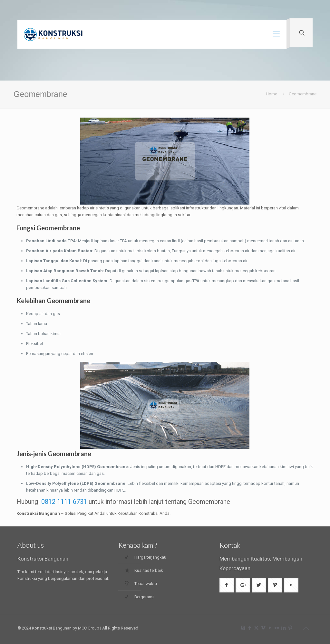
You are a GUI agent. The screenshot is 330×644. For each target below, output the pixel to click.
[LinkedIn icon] (283, 628)
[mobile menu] (276, 34)
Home (272, 94)
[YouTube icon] (270, 628)
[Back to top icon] (306, 629)
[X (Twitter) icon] (256, 628)
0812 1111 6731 (64, 502)
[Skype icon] (243, 628)
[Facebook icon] (250, 628)
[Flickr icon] (277, 628)
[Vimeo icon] (263, 628)
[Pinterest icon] (290, 628)
